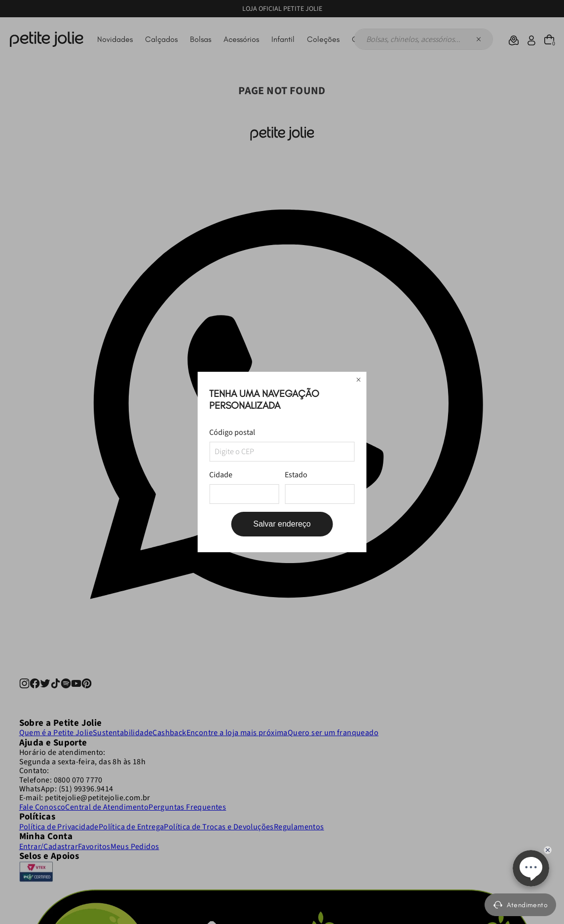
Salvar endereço (282, 524)
